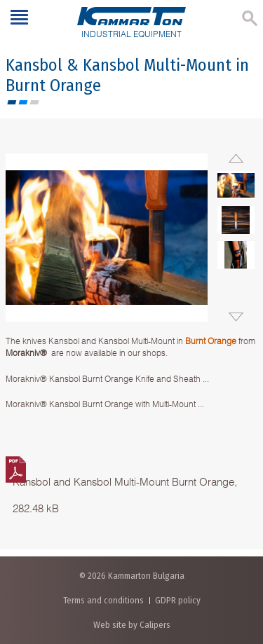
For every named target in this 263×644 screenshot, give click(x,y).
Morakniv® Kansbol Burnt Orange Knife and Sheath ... (107, 379)
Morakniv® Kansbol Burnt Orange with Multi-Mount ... (105, 404)
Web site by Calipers (132, 625)
